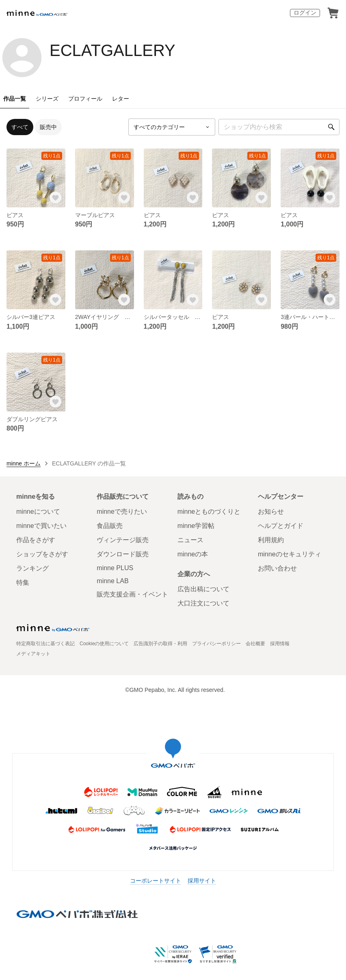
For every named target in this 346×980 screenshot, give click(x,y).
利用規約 (271, 540)
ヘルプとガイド (281, 526)
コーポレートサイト (156, 881)
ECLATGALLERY (112, 50)
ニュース (190, 540)
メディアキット (33, 654)
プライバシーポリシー (216, 644)
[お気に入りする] (56, 198)
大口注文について (203, 603)
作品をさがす (36, 540)
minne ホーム (24, 463)
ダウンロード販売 (123, 554)
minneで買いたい (41, 526)
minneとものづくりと (209, 512)
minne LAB (112, 581)
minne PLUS (115, 568)
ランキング (32, 568)
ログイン (305, 13)
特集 (23, 583)
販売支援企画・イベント (132, 594)
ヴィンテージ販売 (123, 540)
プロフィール (85, 99)
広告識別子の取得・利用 (160, 644)
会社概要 (255, 644)
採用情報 (280, 644)
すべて (20, 127)
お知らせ (271, 512)
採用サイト (202, 881)
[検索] (331, 127)
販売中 (48, 127)
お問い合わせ (277, 568)
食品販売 (110, 526)
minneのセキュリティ (290, 554)
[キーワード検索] (279, 127)
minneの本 (193, 554)
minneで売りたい (122, 512)
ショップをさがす (42, 554)
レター (121, 99)
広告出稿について (203, 589)
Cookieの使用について (104, 644)
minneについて (38, 512)
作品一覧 (15, 99)
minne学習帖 (196, 526)
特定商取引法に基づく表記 (45, 644)
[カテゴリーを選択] (172, 127)
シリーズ (47, 99)
